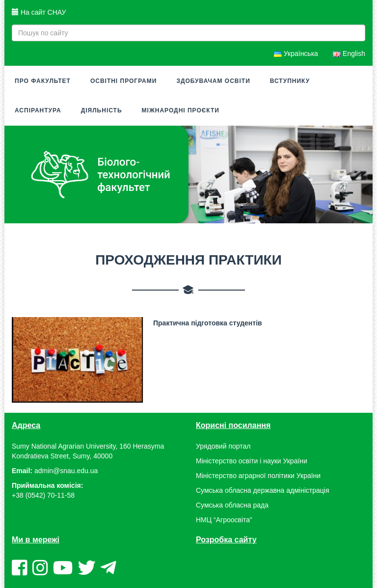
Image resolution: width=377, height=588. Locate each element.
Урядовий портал (223, 446)
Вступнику (290, 81)
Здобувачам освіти (213, 81)
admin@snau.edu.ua (66, 471)
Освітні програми (124, 81)
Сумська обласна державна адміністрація (262, 490)
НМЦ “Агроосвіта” (224, 520)
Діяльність (102, 110)
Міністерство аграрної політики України (258, 476)
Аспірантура (38, 110)
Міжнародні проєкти (181, 110)
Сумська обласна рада (232, 505)
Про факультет (43, 81)
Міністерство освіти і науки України (252, 461)
